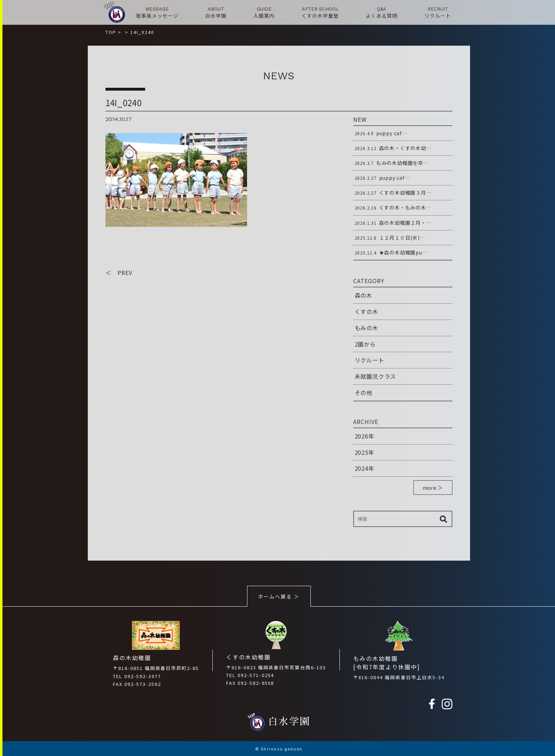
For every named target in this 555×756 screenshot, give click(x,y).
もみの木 (367, 328)
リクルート (370, 360)
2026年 (365, 436)
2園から (365, 344)
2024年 (365, 468)
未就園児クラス (376, 376)
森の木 (364, 295)
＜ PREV (119, 273)
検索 (444, 519)
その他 (364, 393)
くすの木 (367, 311)
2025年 (365, 452)
